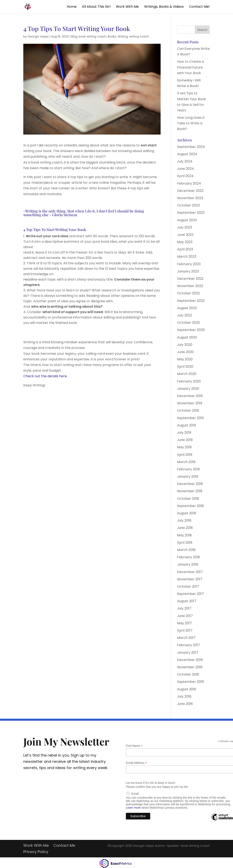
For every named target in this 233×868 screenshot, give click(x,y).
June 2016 (185, 704)
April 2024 (185, 176)
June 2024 (185, 169)
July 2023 (185, 227)
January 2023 (188, 271)
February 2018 (188, 557)
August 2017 (187, 601)
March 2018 (186, 550)
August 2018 (187, 513)
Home (72, 7)
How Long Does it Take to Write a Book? (191, 123)
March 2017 (186, 638)
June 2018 (185, 528)
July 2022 (185, 315)
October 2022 (188, 293)
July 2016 (184, 696)
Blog (74, 36)
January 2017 (188, 653)
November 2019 (190, 403)
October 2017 (188, 586)
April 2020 (185, 367)
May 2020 (185, 359)
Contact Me (64, 846)
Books (112, 36)
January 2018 (188, 564)
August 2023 (187, 220)
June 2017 (185, 616)
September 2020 (191, 330)
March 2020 (187, 374)
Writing (123, 36)
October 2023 (188, 205)
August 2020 (187, 337)
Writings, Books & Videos (164, 7)
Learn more (133, 808)
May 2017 (184, 623)
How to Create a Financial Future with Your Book (190, 67)
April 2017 (185, 630)
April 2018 (185, 543)
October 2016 (188, 674)
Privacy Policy (36, 852)
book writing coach (92, 36)
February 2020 (189, 381)
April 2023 (185, 249)
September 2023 (191, 213)
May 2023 (185, 242)
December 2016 (190, 660)
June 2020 (185, 352)
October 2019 (188, 410)
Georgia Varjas (38, 36)
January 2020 (188, 389)
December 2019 (190, 396)
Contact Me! (199, 7)
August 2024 (187, 154)
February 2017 (188, 645)
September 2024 (191, 147)
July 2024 (185, 161)
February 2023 (189, 264)
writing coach (139, 36)
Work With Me (127, 7)
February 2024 (189, 183)
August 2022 (187, 308)
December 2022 (190, 279)
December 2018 (190, 484)
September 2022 (191, 301)
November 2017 (190, 579)
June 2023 (185, 235)
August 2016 (187, 689)
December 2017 (190, 572)
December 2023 (190, 191)
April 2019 (185, 455)
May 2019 (184, 447)
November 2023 (190, 198)
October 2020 (188, 323)
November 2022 (190, 286)
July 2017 (184, 608)
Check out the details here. (45, 376)
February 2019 (188, 469)
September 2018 (190, 506)
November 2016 (190, 667)
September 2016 (190, 682)
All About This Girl (96, 7)
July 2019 (184, 433)
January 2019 (188, 476)
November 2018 (190, 491)
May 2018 (184, 535)
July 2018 (184, 520)
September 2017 (190, 594)
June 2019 (185, 440)
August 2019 (187, 425)
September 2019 (190, 418)
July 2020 (185, 345)
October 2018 (188, 499)
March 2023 (187, 257)
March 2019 (186, 462)
